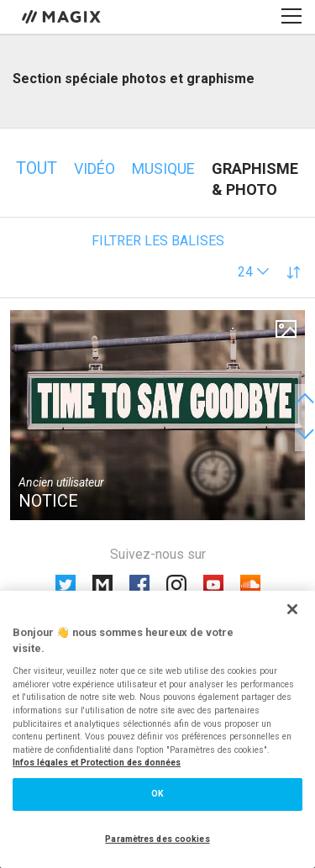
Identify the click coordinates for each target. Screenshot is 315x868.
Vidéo (94, 168)
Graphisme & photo (255, 179)
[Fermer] (292, 609)
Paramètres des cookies (157, 839)
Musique (163, 168)
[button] (254, 272)
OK (157, 794)
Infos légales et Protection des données (97, 763)
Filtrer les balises (158, 241)
